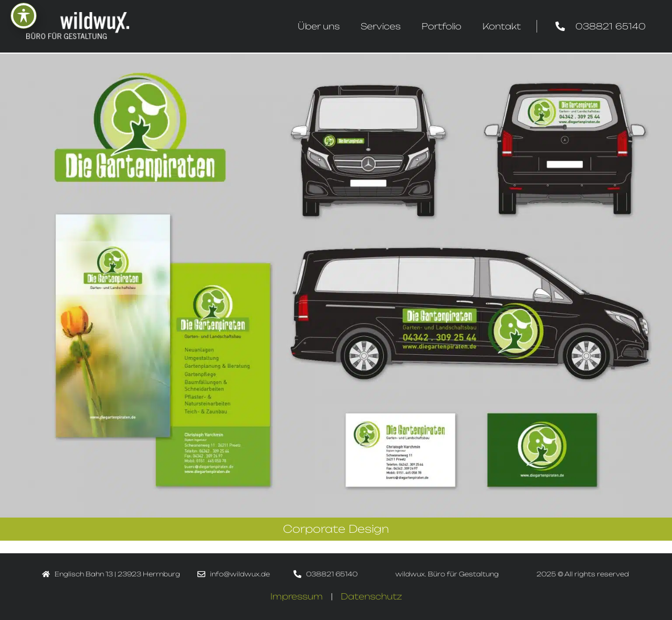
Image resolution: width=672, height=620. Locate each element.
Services (381, 26)
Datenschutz (371, 596)
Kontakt (502, 26)
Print (70, 547)
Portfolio (442, 26)
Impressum (297, 596)
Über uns (319, 26)
